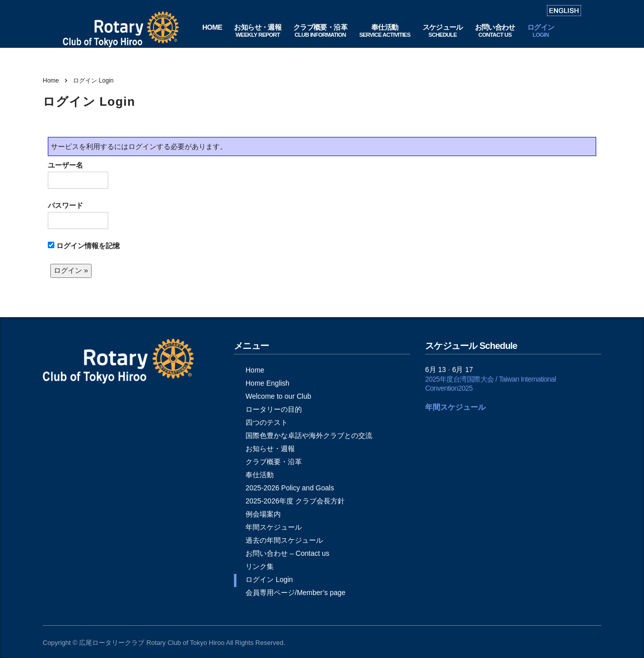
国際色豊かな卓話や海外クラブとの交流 (309, 435)
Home (51, 81)
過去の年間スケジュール (284, 540)
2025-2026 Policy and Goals (290, 488)
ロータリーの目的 (274, 409)
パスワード (78, 215)
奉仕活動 (260, 475)
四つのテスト (267, 422)
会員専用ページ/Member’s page (296, 593)
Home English (267, 383)
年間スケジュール (274, 527)
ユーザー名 (78, 175)
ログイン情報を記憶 (84, 246)
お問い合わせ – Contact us (288, 553)
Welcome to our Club (278, 396)
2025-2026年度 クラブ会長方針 (295, 501)
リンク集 (260, 566)
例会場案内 (263, 514)
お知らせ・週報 (270, 449)
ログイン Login (269, 579)
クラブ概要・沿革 (274, 462)
